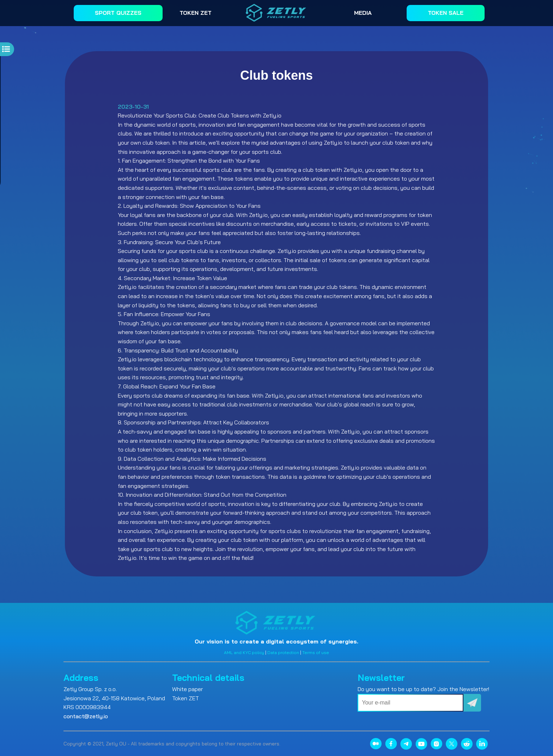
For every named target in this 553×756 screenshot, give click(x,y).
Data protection (283, 652)
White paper (187, 689)
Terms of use (316, 652)
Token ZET (186, 698)
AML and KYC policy (244, 652)
